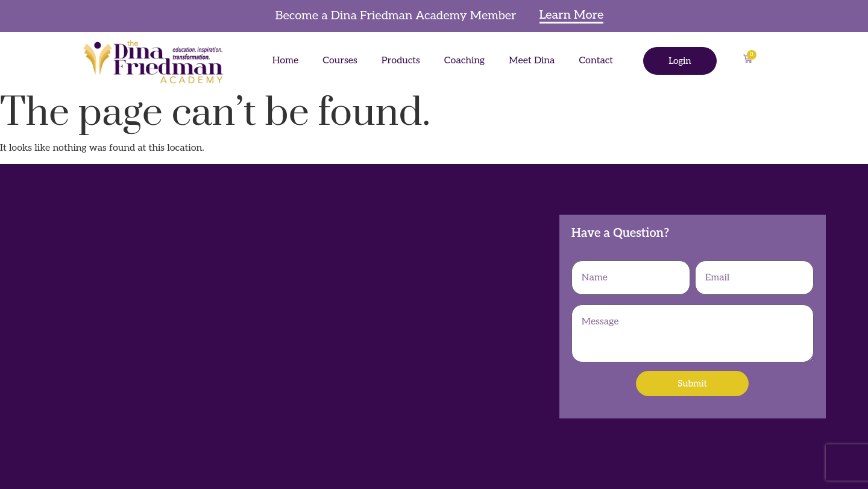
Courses (340, 61)
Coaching (464, 61)
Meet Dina (532, 61)
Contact (596, 61)
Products (401, 61)
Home (286, 61)
